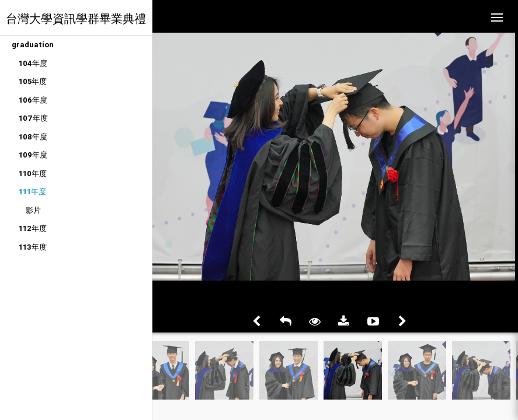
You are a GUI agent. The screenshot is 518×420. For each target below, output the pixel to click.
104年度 (33, 63)
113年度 (33, 247)
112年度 (33, 228)
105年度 (33, 81)
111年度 (32, 192)
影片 (33, 210)
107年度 (33, 118)
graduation (33, 45)
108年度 (33, 137)
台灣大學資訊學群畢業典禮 (76, 18)
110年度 (33, 174)
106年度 (33, 100)
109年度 (33, 155)
